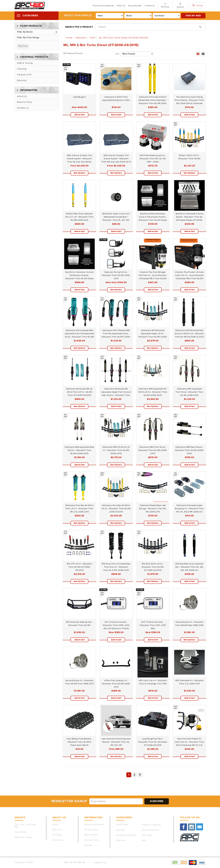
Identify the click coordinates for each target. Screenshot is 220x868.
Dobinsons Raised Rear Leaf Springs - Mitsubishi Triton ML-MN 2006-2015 (153, 509)
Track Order (20, 832)
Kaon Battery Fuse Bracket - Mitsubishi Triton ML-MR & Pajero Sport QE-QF (80, 742)
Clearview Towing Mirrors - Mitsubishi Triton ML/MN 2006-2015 (116, 275)
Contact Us (150, 6)
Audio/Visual (122, 825)
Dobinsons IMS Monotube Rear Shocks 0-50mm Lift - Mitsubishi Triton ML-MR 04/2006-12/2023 (190, 334)
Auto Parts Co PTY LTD (45, 863)
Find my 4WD (193, 16)
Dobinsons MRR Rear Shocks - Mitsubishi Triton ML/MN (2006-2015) (190, 450)
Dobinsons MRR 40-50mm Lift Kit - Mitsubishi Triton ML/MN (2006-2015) (116, 450)
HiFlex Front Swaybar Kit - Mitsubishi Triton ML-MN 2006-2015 (116, 684)
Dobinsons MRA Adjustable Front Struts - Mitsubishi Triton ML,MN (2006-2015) (190, 392)
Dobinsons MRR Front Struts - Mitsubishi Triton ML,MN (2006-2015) (153, 450)
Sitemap (88, 845)
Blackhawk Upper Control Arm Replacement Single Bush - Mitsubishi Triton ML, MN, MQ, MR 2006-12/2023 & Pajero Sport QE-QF (116, 220)
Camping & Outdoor (126, 835)
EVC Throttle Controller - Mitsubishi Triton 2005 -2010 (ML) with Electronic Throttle (116, 625)
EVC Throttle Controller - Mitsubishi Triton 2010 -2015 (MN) (153, 625)
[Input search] (150, 27)
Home (55, 825)
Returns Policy (25, 102)
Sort (117, 54)
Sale (144, 840)
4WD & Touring (25, 63)
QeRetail (111, 863)
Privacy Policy (91, 830)
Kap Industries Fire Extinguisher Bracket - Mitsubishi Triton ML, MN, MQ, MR (116, 742)
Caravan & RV (24, 75)
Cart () (198, 5)
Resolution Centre (24, 837)
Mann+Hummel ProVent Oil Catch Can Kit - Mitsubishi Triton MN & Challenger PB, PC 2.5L (189, 742)
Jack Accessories (150, 830)
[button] (37, 32)
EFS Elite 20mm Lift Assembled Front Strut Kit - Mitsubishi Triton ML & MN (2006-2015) (116, 567)
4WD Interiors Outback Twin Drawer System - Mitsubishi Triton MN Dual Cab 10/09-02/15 (116, 159)
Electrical (22, 80)
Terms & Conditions (94, 825)
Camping (22, 69)
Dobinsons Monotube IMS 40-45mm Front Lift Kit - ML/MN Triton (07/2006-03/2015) (80, 392)
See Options (80, 173)
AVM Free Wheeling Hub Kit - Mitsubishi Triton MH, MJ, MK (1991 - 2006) (153, 159)
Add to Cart (80, 115)
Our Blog (57, 835)
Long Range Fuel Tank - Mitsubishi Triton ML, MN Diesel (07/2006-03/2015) (153, 742)
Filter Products (31, 26)
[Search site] (200, 27)
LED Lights (147, 835)
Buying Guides (135, 6)
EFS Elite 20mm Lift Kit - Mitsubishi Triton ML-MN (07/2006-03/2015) (153, 567)
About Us (121, 6)
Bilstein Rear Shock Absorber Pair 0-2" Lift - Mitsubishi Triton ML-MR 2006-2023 (79, 217)
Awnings (120, 830)
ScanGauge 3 (80, 97)
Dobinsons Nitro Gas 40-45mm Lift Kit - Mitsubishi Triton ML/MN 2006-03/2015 (116, 509)
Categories (30, 16)
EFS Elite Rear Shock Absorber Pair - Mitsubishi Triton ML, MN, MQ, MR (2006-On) (189, 567)
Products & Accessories (103, 6)
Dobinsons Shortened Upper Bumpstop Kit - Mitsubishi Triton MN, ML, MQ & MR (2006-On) (189, 509)
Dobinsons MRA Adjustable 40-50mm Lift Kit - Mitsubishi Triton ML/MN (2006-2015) (153, 392)
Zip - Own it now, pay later (25, 826)
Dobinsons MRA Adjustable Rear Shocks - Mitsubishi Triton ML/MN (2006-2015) (79, 450)
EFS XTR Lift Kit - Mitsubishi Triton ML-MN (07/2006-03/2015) (79, 567)
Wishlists (165, 7)
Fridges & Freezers (151, 825)
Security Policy (92, 840)
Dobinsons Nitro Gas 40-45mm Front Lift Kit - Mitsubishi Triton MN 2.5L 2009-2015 (80, 509)
